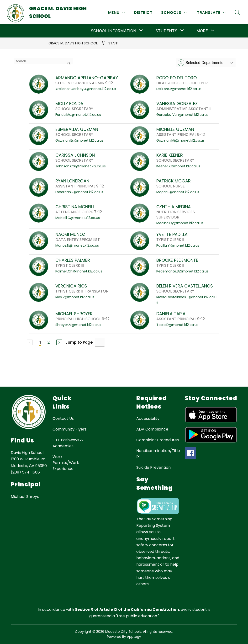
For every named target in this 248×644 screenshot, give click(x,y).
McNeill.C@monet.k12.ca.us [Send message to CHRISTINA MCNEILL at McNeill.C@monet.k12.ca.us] (78, 218)
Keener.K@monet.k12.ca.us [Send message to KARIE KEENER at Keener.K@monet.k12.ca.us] (178, 166)
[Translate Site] (211, 13)
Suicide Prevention (153, 467)
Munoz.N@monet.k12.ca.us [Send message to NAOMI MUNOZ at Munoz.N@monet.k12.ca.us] (77, 245)
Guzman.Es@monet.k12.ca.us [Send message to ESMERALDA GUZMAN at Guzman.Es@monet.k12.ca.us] (79, 140)
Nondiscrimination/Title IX (158, 454)
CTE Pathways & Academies (68, 443)
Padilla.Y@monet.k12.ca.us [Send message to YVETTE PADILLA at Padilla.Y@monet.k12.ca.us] (178, 245)
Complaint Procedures (158, 440)
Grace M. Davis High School (73, 43)
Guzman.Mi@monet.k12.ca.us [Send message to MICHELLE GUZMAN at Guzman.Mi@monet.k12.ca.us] (180, 140)
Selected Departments (201, 63)
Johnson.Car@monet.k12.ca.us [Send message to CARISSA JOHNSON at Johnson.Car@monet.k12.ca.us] (81, 166)
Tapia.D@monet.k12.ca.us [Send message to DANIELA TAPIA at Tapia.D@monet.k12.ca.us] (177, 325)
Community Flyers (70, 429)
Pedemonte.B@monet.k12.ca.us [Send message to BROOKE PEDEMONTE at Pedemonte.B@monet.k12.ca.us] (182, 271)
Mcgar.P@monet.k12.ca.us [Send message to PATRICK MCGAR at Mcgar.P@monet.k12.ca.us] (178, 192)
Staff (113, 43)
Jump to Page (79, 342)
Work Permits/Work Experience (66, 463)
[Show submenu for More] (202, 31)
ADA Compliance (152, 429)
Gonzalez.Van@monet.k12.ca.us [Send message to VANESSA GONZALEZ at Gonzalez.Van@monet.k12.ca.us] (182, 115)
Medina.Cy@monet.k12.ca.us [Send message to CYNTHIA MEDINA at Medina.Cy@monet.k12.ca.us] (180, 223)
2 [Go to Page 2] (49, 342)
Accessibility (148, 418)
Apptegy (134, 637)
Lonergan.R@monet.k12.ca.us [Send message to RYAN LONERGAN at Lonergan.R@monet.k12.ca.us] (79, 192)
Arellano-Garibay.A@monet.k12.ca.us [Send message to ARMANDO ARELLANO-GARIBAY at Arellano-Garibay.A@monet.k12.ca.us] (86, 89)
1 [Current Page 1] (40, 342)
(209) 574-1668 (25, 472)
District (143, 13)
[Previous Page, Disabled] (30, 342)
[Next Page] (59, 342)
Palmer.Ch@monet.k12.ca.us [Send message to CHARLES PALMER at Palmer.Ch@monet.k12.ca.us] (79, 271)
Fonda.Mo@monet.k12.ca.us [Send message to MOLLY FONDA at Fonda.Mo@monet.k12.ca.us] (78, 115)
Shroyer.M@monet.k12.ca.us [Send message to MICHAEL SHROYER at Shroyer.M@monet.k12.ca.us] (78, 325)
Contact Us (63, 418)
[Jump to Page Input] (100, 342)
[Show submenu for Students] (166, 31)
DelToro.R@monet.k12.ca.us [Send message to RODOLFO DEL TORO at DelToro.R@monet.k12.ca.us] (179, 89)
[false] (43, 61)
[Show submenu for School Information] (113, 31)
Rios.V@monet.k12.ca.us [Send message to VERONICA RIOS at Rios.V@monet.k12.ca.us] (75, 297)
